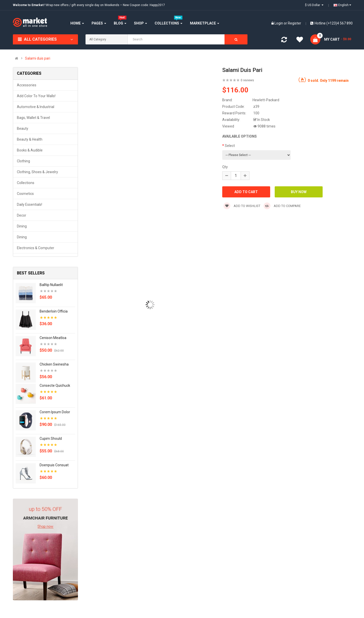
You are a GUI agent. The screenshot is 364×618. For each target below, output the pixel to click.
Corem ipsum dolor (55, 412)
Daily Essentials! (30, 204)
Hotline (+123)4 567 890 (331, 23)
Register (295, 23)
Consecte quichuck (55, 385)
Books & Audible (30, 150)
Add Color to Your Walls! (36, 96)
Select (230, 146)
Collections (26, 183)
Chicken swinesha (54, 364)
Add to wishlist (242, 206)
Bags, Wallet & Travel (33, 118)
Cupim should (51, 439)
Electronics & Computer (36, 248)
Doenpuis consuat (54, 465)
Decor (22, 215)
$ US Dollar (314, 5)
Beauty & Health (30, 139)
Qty (225, 167)
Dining (22, 226)
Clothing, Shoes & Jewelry (37, 172)
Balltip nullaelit (51, 285)
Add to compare (282, 206)
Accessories (27, 85)
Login (279, 23)
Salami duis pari (38, 58)
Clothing (23, 161)
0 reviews (247, 80)
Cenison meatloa (53, 338)
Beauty (23, 128)
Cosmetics (25, 194)
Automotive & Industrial (36, 107)
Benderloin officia (54, 311)
